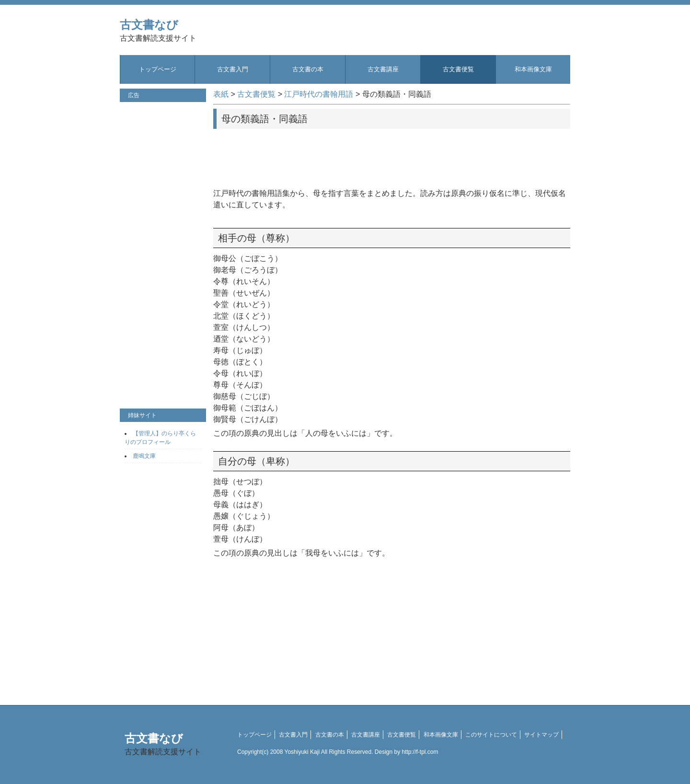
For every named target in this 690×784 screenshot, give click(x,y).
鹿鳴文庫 (144, 456)
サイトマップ (541, 735)
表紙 (221, 94)
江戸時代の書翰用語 (319, 94)
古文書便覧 (458, 69)
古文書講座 (383, 69)
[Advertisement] (392, 155)
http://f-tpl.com (420, 752)
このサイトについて (491, 735)
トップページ (158, 69)
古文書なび (158, 30)
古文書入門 (233, 69)
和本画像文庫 (533, 69)
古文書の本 (308, 69)
